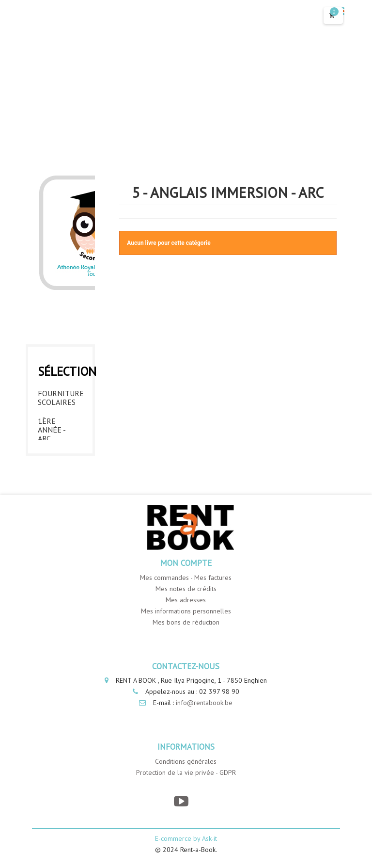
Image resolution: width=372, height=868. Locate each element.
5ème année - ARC (52, 413)
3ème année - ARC (52, 340)
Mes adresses (186, 627)
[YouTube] (181, 828)
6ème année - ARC (52, 450)
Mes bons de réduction (186, 649)
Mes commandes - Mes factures (186, 604)
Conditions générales (186, 788)
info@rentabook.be (204, 730)
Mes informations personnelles (186, 638)
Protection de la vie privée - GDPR (186, 800)
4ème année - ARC (52, 377)
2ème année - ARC (52, 304)
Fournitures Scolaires (60, 236)
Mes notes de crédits (186, 615)
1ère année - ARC (52, 268)
